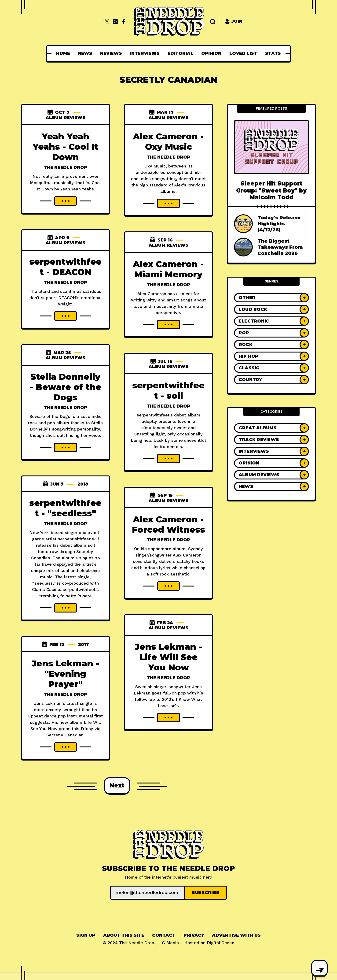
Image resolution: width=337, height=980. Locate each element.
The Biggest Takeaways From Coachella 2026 (280, 247)
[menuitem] (63, 53)
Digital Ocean (221, 943)
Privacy (194, 935)
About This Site (124, 935)
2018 (83, 484)
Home (63, 53)
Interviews (145, 53)
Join (233, 21)
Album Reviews (66, 118)
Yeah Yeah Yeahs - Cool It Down (65, 147)
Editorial (180, 53)
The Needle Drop (66, 167)
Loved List (243, 53)
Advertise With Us (236, 935)
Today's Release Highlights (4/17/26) (279, 224)
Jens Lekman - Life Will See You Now (168, 657)
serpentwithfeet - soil (168, 390)
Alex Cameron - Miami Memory (168, 269)
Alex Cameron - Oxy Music (168, 141)
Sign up (86, 935)
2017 (84, 645)
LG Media (169, 943)
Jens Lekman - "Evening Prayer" (66, 674)
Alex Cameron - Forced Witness (168, 524)
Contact (164, 935)
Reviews (111, 53)
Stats (273, 53)
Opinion (211, 53)
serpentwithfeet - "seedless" (65, 508)
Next (117, 785)
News (85, 53)
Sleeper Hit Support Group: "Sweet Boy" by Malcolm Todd (271, 190)
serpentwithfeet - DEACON (65, 267)
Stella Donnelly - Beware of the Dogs (66, 387)
